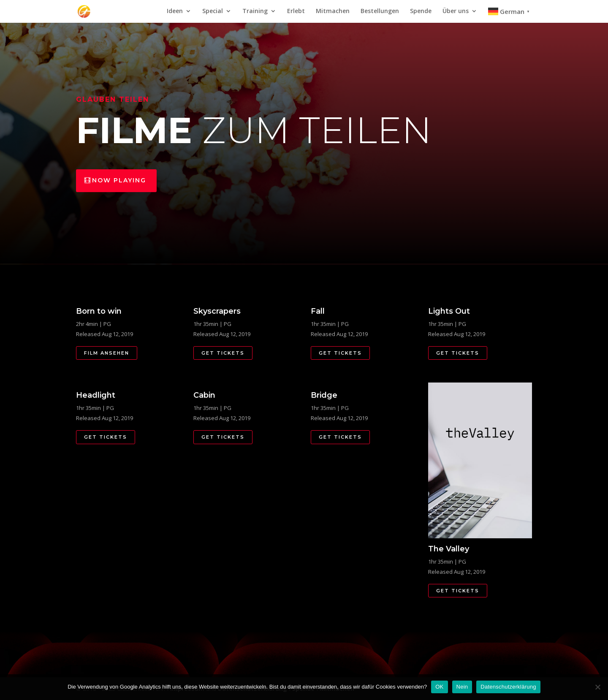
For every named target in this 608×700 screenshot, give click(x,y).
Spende (421, 11)
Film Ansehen (107, 353)
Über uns (456, 11)
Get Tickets (223, 353)
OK (439, 687)
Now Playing (119, 180)
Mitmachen (333, 11)
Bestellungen (380, 11)
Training (255, 11)
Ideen (175, 11)
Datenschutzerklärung (508, 687)
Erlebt (296, 11)
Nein (462, 687)
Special (213, 11)
